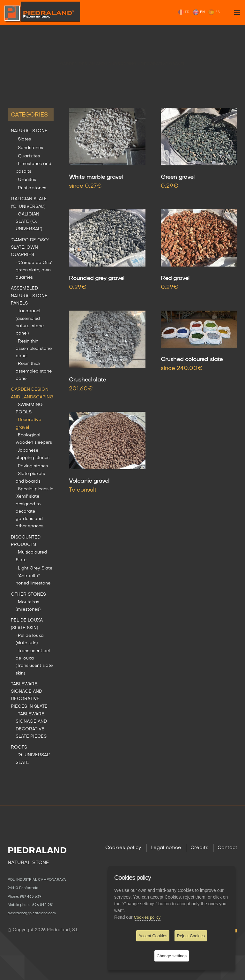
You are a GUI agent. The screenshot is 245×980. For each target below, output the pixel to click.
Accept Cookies (153, 936)
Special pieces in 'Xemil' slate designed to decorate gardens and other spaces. (34, 508)
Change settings (172, 956)
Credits (199, 848)
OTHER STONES (28, 595)
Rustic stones (31, 188)
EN (199, 12)
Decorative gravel (163, 59)
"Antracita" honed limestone (33, 580)
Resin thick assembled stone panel (34, 371)
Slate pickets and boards (30, 478)
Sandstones (29, 148)
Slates (23, 139)
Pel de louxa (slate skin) (30, 639)
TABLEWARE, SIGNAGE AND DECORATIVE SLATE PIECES (31, 725)
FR (184, 12)
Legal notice (166, 848)
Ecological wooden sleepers (34, 439)
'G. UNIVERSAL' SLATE (33, 759)
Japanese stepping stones (33, 454)
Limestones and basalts (33, 168)
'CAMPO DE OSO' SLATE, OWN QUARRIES (30, 248)
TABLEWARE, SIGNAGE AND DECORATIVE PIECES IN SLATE (29, 695)
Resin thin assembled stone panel (34, 349)
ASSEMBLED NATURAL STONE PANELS (29, 296)
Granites (26, 180)
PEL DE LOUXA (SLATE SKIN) (27, 624)
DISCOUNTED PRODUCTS (26, 541)
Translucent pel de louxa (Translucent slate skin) (34, 662)
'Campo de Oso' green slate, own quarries (34, 270)
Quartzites (28, 156)
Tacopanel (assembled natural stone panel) (30, 322)
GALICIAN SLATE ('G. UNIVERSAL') (29, 203)
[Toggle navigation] (237, 12)
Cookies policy (123, 848)
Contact (227, 848)
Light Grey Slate (34, 568)
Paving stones (32, 466)
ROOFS (19, 747)
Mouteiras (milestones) (28, 606)
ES (214, 12)
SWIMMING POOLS (29, 409)
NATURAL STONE (29, 131)
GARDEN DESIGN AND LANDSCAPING (99, 59)
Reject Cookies (191, 936)
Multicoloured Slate (31, 556)
